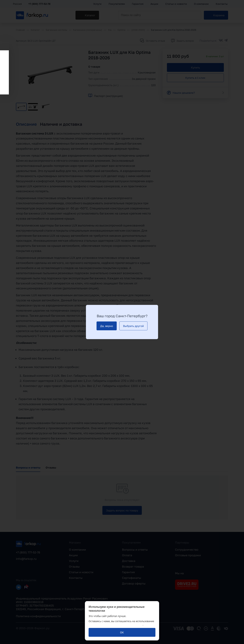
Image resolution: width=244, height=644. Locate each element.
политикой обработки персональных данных (116, 624)
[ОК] (122, 632)
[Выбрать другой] (133, 326)
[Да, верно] (107, 326)
